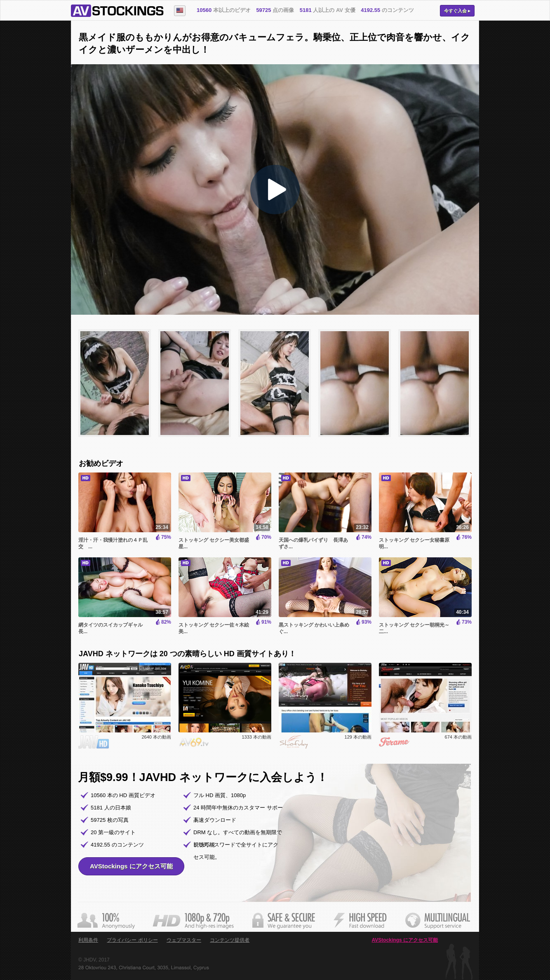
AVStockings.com (117, 11)
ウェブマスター (184, 940)
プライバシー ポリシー (132, 940)
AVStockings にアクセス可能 (131, 866)
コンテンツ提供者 (230, 940)
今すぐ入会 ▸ (457, 11)
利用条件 (88, 940)
